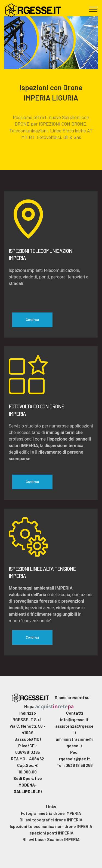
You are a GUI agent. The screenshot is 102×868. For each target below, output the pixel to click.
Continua (32, 320)
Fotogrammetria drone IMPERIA (51, 813)
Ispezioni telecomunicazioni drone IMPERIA (51, 826)
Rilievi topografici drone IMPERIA (51, 820)
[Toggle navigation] (93, 9)
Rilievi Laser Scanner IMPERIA (51, 839)
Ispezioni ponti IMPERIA (51, 833)
